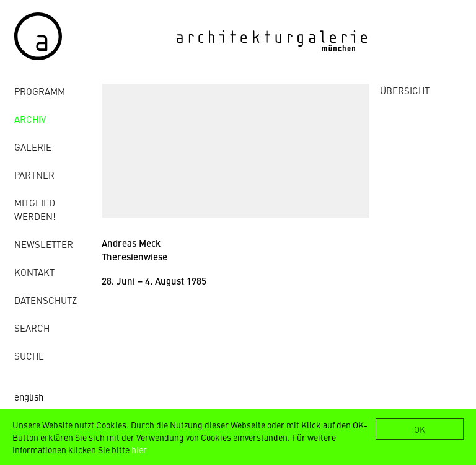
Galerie (33, 147)
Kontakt (34, 272)
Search (32, 328)
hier (139, 449)
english (29, 396)
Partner (34, 175)
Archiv (30, 119)
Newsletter (44, 244)
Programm (40, 91)
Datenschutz (46, 300)
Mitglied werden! (35, 209)
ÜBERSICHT (405, 90)
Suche (29, 356)
